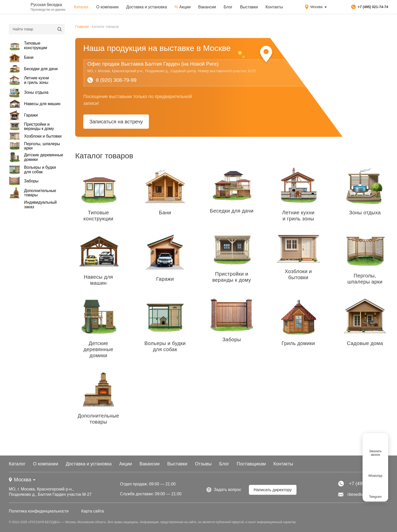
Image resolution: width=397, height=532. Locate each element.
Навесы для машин (35, 104)
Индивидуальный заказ (40, 205)
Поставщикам (251, 464)
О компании (107, 7)
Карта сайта (93, 511)
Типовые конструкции (28, 45)
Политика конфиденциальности (39, 511)
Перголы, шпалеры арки (34, 146)
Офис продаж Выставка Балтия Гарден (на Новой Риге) (153, 64)
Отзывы (203, 464)
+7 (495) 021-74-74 (370, 7)
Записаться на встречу (116, 122)
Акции (182, 7)
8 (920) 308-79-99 (112, 80)
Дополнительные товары (33, 193)
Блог (228, 7)
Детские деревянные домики (36, 157)
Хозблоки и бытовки (35, 136)
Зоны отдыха (29, 92)
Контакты (274, 7)
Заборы (24, 181)
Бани (21, 58)
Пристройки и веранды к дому (31, 127)
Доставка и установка (146, 7)
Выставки (249, 7)
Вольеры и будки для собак (32, 170)
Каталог (81, 7)
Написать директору (273, 490)
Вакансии (207, 7)
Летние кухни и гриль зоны (29, 80)
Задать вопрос (224, 490)
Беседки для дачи (33, 69)
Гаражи (23, 115)
